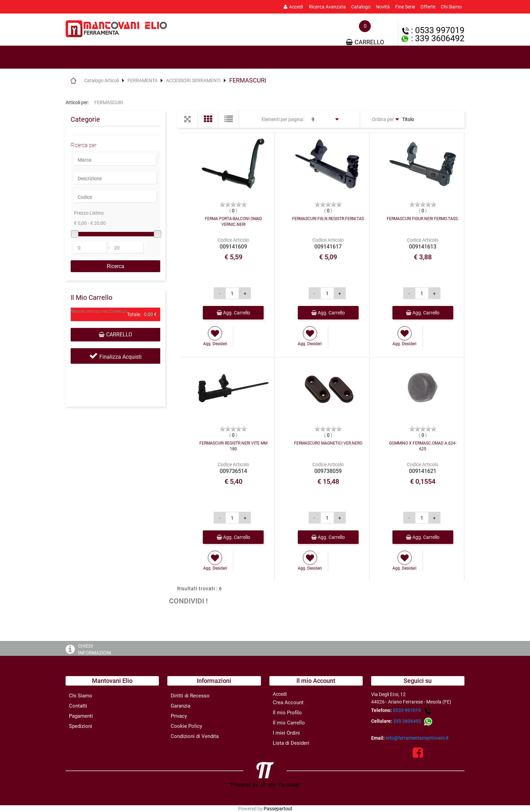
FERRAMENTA (142, 80)
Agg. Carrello (233, 313)
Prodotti (96, 57)
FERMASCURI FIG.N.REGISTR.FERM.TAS (328, 219)
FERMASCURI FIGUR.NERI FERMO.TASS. (423, 219)
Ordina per (383, 119)
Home (73, 80)
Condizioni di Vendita (195, 736)
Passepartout (278, 809)
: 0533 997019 (433, 30)
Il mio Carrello (289, 723)
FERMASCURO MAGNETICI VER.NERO (328, 443)
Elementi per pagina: (283, 119)
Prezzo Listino (89, 213)
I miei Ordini (286, 733)
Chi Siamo (451, 7)
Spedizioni (81, 726)
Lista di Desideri (291, 743)
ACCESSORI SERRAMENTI (193, 80)
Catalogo (361, 7)
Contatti (78, 706)
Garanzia (180, 706)
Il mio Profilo (287, 713)
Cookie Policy (186, 726)
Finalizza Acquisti (121, 357)
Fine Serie (405, 7)
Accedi (293, 7)
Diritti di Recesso (190, 696)
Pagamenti (81, 716)
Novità (383, 7)
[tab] (96, 57)
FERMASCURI (248, 80)
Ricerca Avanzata (327, 7)
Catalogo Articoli (102, 80)
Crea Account (288, 702)
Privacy (179, 716)
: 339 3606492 (432, 38)
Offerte (428, 7)
